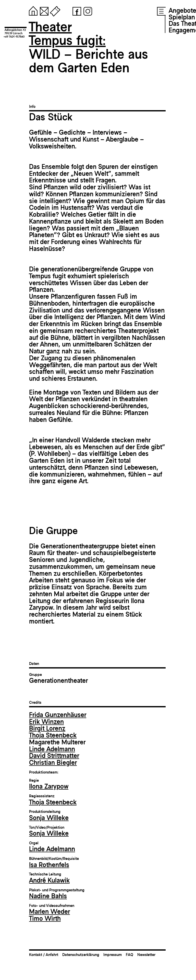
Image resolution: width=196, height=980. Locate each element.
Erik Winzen (46, 722)
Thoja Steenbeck (53, 735)
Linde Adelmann (52, 749)
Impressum (113, 955)
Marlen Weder (50, 912)
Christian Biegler (53, 763)
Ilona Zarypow (49, 786)
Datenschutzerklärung (81, 955)
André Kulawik (49, 880)
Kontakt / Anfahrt (44, 955)
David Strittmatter (54, 756)
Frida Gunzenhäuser (58, 715)
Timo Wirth (45, 918)
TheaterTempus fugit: (67, 34)
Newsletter (146, 955)
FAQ (130, 955)
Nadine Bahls (48, 896)
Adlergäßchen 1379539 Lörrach (15, 32)
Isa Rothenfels (49, 865)
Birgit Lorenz (47, 728)
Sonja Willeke (49, 818)
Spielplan (182, 17)
